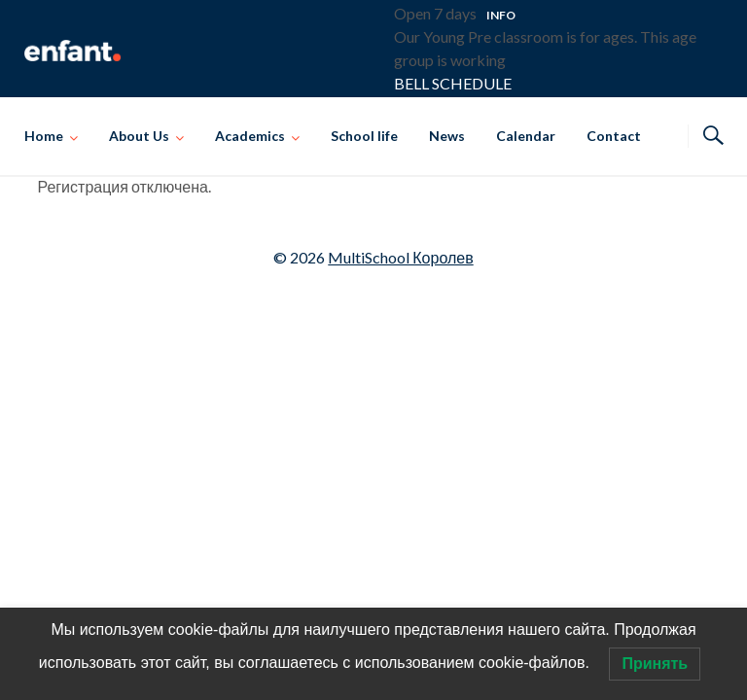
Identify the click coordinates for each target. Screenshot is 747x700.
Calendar (526, 136)
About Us (139, 136)
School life (364, 136)
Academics (250, 136)
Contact (614, 136)
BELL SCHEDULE (453, 83)
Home (44, 136)
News (447, 136)
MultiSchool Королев (400, 257)
